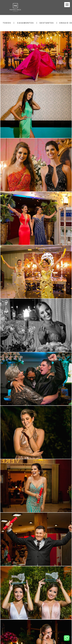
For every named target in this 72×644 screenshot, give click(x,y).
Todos (7, 23)
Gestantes (47, 23)
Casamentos (26, 23)
